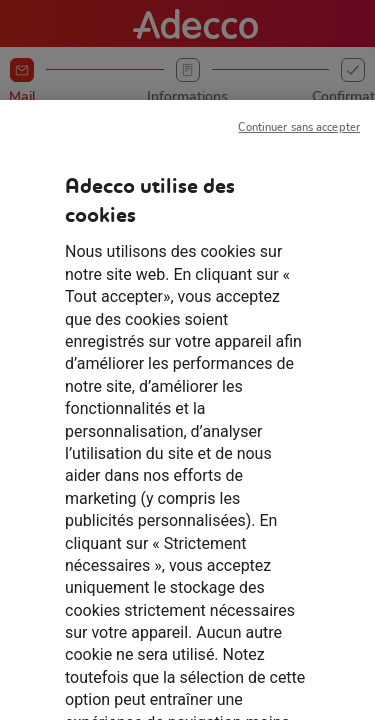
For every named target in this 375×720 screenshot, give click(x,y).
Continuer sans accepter (299, 141)
